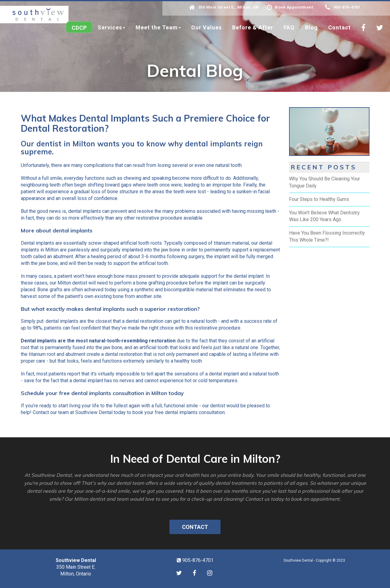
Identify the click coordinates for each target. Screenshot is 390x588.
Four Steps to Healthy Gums (319, 199)
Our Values (206, 27)
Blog (311, 27)
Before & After (253, 27)
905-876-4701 (343, 7)
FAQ (289, 27)
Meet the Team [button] (158, 27)
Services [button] (111, 27)
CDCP (79, 28)
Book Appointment (290, 7)
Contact (340, 27)
